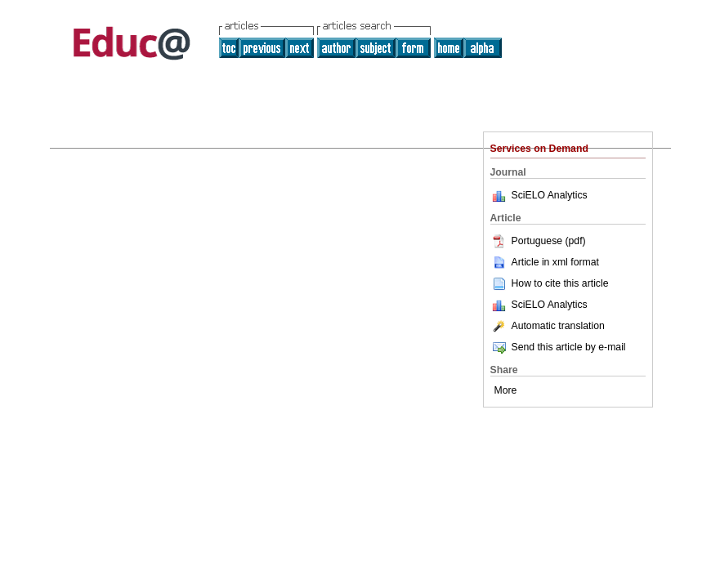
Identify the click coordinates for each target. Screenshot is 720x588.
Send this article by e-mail (558, 347)
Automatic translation (548, 326)
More (506, 390)
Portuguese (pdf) (538, 241)
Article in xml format (545, 262)
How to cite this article (560, 283)
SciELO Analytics (550, 195)
